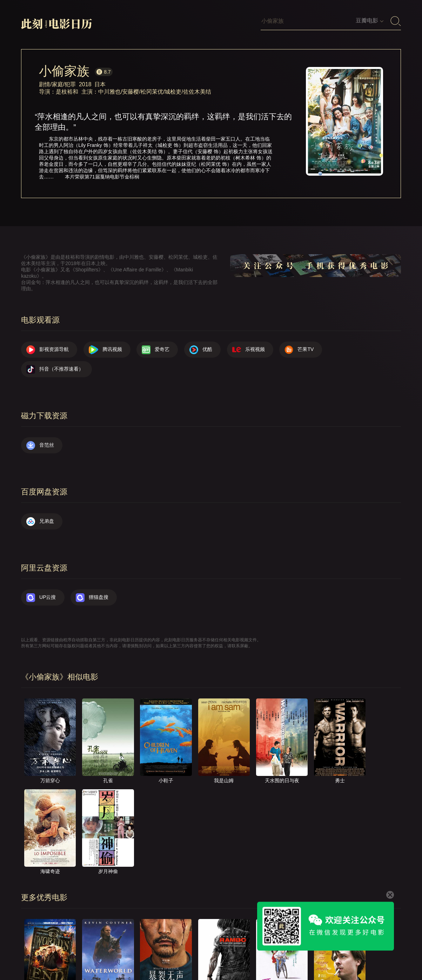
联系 (224, 954)
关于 (200, 954)
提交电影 (253, 954)
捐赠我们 (355, 954)
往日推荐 (287, 954)
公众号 (387, 954)
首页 (175, 954)
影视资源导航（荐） (134, 954)
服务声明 (321, 954)
